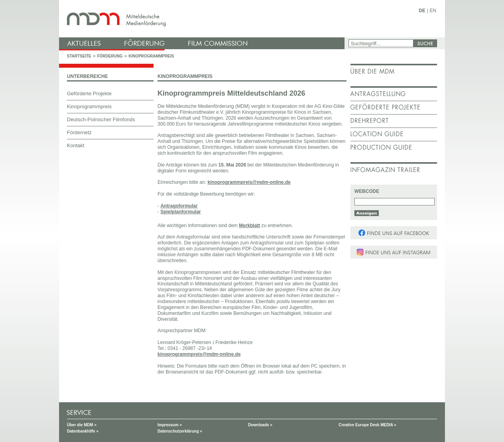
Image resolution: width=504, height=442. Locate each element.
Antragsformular (179, 206)
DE (422, 11)
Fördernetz (79, 132)
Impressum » (170, 425)
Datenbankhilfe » (83, 431)
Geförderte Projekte (89, 93)
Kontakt (76, 145)
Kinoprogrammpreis (151, 56)
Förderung (110, 56)
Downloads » (260, 425)
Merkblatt (250, 226)
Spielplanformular (181, 212)
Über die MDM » (82, 425)
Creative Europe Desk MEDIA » (367, 425)
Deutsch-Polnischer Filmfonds (101, 119)
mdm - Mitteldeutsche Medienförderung (203, 19)
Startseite (79, 56)
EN (433, 11)
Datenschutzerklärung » (180, 431)
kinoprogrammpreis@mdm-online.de (249, 182)
